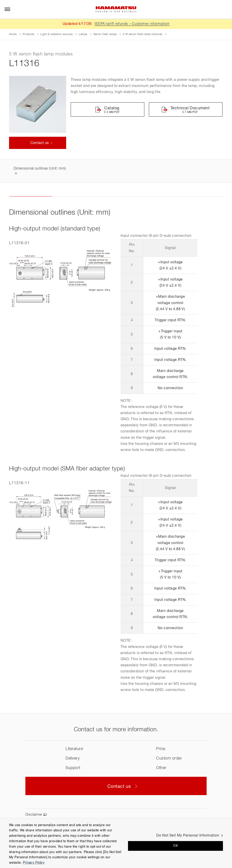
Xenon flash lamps (105, 34)
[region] (116, 843)
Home (13, 34)
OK (175, 846)
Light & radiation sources (57, 34)
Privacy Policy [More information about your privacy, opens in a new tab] (34, 863)
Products (29, 34)
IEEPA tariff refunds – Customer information (132, 24)
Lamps (83, 34)
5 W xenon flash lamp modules (143, 34)
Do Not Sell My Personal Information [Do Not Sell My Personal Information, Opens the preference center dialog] (188, 836)
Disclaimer (34, 815)
